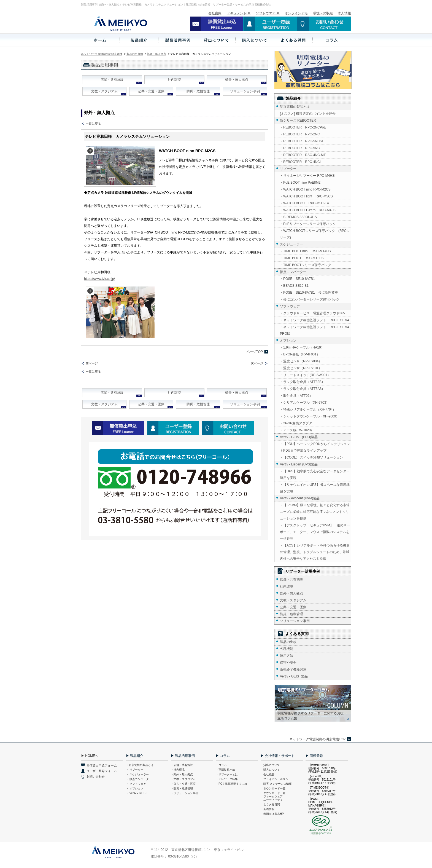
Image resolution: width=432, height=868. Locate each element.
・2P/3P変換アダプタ (296, 423)
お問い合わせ (96, 776)
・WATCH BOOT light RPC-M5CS (306, 196)
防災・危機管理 (198, 91)
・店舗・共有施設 (182, 765)
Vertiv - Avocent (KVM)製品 (300, 498)
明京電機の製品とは (295, 107)
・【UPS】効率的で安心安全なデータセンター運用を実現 (315, 475)
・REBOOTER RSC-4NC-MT (303, 155)
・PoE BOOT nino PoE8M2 (300, 183)
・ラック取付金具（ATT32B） (302, 382)
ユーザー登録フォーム (102, 771)
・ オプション (135, 788)
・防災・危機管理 (182, 788)
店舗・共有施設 (112, 80)
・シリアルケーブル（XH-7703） (305, 403)
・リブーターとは (227, 774)
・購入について (270, 770)
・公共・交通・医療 (183, 784)
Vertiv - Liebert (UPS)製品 (299, 464)
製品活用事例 (135, 54)
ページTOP (255, 352)
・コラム (221, 765)
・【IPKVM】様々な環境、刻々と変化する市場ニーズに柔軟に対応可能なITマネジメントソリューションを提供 (315, 512)
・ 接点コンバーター (139, 779)
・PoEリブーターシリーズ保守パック (308, 224)
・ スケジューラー (137, 774)
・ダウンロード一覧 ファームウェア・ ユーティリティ (273, 796)
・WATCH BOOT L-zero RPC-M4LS (308, 210)
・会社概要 (268, 774)
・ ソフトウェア (136, 784)
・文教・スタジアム (183, 779)
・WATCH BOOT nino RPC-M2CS (305, 189)
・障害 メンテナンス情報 (276, 784)
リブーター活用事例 (303, 571)
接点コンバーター (293, 272)
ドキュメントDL (239, 13)
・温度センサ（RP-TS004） (301, 361)
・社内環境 (178, 770)
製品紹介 (293, 98)
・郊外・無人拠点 (182, 774)
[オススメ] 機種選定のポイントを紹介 (308, 114)
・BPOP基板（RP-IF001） (300, 354)
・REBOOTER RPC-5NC (300, 148)
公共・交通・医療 (151, 91)
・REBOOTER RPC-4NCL (301, 162)
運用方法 (287, 656)
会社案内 (215, 13)
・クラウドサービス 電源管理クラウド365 (312, 313)
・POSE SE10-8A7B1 (297, 279)
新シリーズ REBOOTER (298, 120)
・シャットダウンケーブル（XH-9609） (310, 416)
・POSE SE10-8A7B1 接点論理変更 (309, 293)
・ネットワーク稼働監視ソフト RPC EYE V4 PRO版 (315, 330)
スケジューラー (291, 244)
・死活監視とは (225, 770)
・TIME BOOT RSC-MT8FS (302, 258)
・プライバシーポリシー (276, 779)
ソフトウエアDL (268, 13)
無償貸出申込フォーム (102, 765)
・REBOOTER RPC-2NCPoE (303, 127)
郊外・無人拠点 (156, 54)
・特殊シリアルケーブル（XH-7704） (308, 409)
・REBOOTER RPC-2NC (300, 134)
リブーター (288, 169)
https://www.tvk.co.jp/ (99, 279)
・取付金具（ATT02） (296, 396)
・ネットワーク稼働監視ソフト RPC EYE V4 (314, 320)
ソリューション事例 (245, 91)
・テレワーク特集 (227, 779)
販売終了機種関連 (293, 669)
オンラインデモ (296, 13)
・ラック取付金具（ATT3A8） (302, 389)
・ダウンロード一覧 (273, 788)
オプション (288, 341)
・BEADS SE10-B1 (294, 286)
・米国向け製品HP (272, 814)
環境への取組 (323, 13)
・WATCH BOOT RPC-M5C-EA (304, 203)
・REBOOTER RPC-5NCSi (301, 141)
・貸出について (270, 765)
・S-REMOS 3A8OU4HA (298, 217)
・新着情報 (268, 809)
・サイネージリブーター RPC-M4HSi (308, 176)
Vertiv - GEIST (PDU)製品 (299, 437)
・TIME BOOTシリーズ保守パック (306, 265)
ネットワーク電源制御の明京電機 (102, 54)
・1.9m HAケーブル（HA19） (302, 347)
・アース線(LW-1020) (296, 430)
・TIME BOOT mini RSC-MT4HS (305, 251)
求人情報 (344, 13)
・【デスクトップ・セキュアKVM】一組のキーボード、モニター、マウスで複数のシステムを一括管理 (315, 532)
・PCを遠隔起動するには (231, 784)
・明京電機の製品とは (140, 765)
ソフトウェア (290, 306)
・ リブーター (135, 770)
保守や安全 (288, 663)
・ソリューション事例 (185, 793)
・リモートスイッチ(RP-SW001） (305, 375)
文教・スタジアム (104, 91)
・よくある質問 (270, 804)
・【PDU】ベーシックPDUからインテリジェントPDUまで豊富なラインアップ (315, 447)
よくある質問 (297, 634)
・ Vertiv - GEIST (137, 793)
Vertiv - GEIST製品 (294, 676)
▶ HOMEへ (90, 756)
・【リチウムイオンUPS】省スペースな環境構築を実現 (315, 488)
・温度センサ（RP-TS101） (301, 368)
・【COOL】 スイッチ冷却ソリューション (311, 457)
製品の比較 (288, 642)
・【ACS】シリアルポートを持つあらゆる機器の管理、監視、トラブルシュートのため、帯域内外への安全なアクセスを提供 (315, 552)
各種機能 (287, 649)
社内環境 (174, 80)
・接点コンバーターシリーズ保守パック (310, 299)
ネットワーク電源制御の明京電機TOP (317, 739)
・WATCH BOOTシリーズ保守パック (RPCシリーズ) (315, 234)
